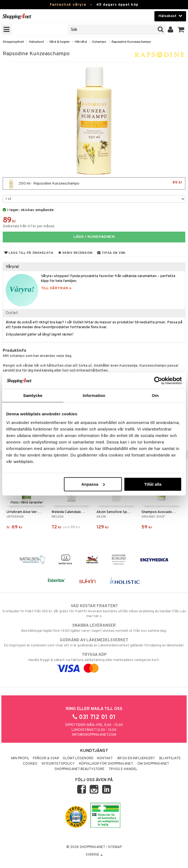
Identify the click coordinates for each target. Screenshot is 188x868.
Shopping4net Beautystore (79, 769)
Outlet (12, 313)
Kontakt (105, 758)
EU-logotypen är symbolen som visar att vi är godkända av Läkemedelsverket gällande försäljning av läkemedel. (94, 643)
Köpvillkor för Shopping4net (106, 764)
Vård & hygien (59, 42)
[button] (181, 30)
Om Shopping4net (153, 764)
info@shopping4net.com (94, 735)
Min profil (20, 758)
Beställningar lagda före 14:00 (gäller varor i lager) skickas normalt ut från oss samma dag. (94, 628)
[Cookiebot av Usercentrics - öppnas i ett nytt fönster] (158, 381)
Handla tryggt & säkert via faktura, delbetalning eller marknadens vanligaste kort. (94, 662)
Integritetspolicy (58, 764)
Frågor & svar (46, 758)
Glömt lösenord (78, 758)
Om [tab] (155, 395)
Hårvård (81, 42)
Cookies (30, 764)
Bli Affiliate (170, 758)
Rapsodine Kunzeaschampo (131, 42)
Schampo (99, 42)
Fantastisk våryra (68, 5)
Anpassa (93, 484)
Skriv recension (75, 253)
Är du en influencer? (136, 758)
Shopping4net (13, 42)
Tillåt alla (153, 484)
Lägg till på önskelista (29, 253)
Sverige (94, 855)
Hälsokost (36, 42)
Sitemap (115, 847)
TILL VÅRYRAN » (56, 288)
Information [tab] (94, 395)
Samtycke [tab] (33, 395)
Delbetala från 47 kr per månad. (29, 226)
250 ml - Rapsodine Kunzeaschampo (94, 183)
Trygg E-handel (123, 769)
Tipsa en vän (111, 253)
